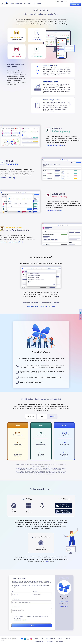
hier (47, 561)
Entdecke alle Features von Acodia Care (41, 306)
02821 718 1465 (64, 602)
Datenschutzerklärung (20, 620)
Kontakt (60, 639)
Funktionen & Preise (61, 2)
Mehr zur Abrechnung (8, 178)
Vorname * (14, 591)
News (36, 639)
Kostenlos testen (75, 4)
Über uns (68, 639)
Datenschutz (50, 641)
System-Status (39, 641)
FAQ (42, 639)
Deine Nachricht (16, 607)
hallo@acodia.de (64, 607)
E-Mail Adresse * (16, 599)
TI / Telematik (70, 2)
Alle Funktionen (51, 639)
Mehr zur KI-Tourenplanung (56, 145)
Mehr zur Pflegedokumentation (12, 242)
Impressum (60, 641)
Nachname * (36, 591)
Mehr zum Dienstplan (54, 210)
